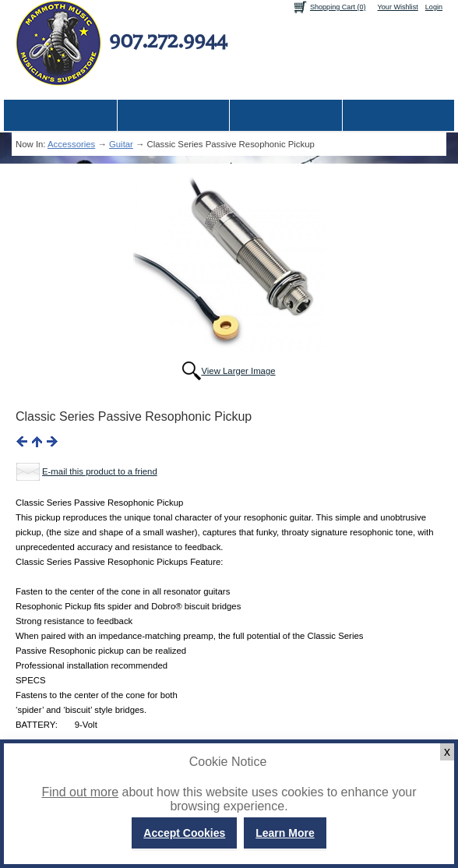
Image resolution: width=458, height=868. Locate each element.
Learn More (285, 833)
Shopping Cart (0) (338, 7)
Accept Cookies (184, 833)
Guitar (121, 144)
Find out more (80, 792)
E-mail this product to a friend (100, 471)
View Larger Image (238, 371)
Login (434, 7)
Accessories (71, 144)
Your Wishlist (398, 7)
